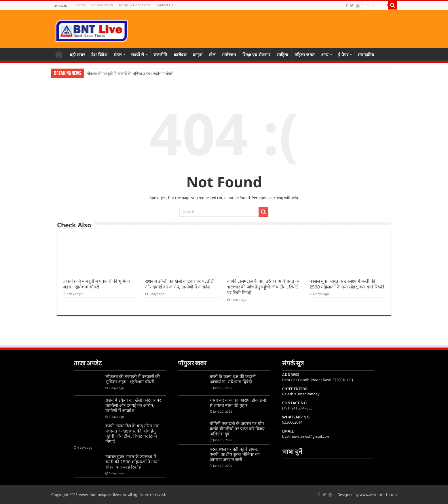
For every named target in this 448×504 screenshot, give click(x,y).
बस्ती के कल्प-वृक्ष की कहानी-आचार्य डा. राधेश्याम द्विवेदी (233, 379)
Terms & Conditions (134, 5)
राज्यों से (138, 54)
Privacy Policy (102, 5)
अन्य (325, 54)
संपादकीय (366, 54)
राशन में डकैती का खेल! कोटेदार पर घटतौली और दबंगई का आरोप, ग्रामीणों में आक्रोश (180, 284)
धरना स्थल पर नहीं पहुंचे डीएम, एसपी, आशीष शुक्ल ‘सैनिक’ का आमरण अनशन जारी (235, 454)
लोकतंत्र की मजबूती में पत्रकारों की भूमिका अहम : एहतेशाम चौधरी (130, 74)
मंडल (118, 54)
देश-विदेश (99, 54)
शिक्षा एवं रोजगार (256, 54)
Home (81, 5)
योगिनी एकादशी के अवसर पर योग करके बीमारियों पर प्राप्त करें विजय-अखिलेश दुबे (238, 429)
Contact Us (165, 5)
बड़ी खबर (77, 54)
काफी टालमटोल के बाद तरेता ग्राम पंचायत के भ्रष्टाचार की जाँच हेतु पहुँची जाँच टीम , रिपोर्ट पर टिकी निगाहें (263, 287)
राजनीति (160, 54)
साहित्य (282, 54)
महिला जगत (305, 54)
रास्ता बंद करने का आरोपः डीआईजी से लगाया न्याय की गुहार (238, 403)
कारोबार (180, 54)
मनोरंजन (229, 54)
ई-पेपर (343, 54)
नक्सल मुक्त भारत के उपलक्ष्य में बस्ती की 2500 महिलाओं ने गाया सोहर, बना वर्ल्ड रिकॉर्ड (347, 284)
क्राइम (198, 54)
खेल (212, 54)
